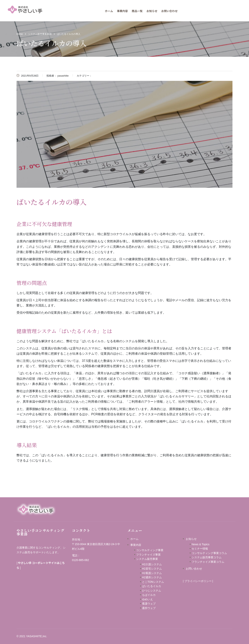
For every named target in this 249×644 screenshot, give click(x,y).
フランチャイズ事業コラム (208, 562)
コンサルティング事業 (150, 550)
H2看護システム (152, 573)
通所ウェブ (149, 608)
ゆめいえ (154, 599)
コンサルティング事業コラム (209, 553)
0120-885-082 (80, 560)
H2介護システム (152, 564)
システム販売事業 (147, 559)
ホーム (109, 11)
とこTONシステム (153, 582)
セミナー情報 (200, 549)
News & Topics (201, 544)
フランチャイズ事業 (148, 555)
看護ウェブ (154, 604)
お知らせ (152, 11)
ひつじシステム (156, 591)
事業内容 (122, 11)
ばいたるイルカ (152, 586)
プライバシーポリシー (198, 581)
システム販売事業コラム (207, 557)
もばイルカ (154, 595)
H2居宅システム (152, 569)
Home (20, 34)
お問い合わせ (169, 11)
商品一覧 (137, 11)
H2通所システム (152, 577)
